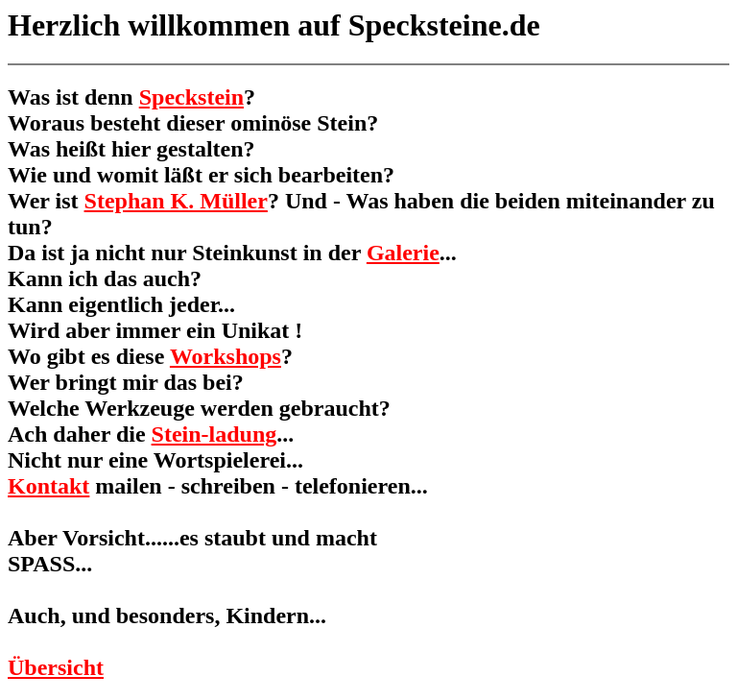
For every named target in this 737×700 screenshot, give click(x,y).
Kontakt (48, 486)
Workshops (226, 356)
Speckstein (191, 97)
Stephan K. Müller (176, 201)
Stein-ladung (214, 434)
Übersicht (56, 667)
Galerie (403, 253)
